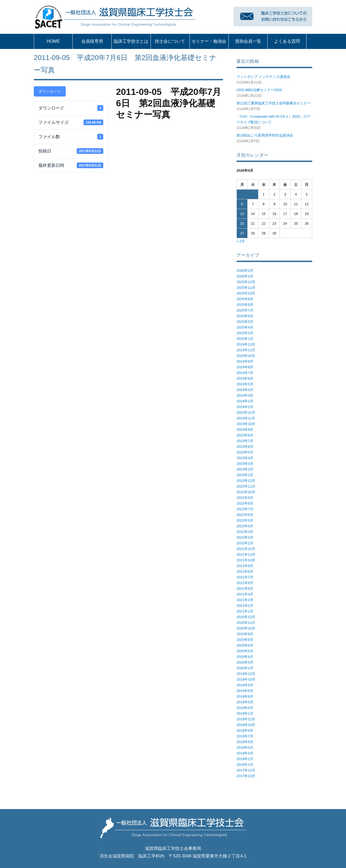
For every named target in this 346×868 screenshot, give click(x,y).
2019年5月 (245, 702)
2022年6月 (245, 515)
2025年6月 (245, 316)
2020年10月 (246, 628)
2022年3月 (245, 532)
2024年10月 (246, 356)
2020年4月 (245, 657)
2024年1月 (245, 407)
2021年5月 (245, 589)
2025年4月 (245, 327)
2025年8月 (245, 305)
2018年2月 (245, 759)
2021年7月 (245, 577)
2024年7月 (245, 373)
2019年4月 (245, 708)
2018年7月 (245, 736)
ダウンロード (50, 91)
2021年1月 (245, 611)
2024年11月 (246, 350)
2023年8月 (245, 435)
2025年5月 (245, 322)
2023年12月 (246, 413)
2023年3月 (245, 464)
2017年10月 (246, 776)
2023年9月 (245, 430)
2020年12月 (246, 617)
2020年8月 (245, 640)
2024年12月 (246, 344)
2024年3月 (245, 395)
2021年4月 (245, 594)
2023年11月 (246, 418)
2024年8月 (245, 367)
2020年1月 (245, 668)
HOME (53, 41)
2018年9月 (245, 730)
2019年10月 (246, 679)
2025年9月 (245, 299)
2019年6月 (245, 696)
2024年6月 (245, 378)
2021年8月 (245, 572)
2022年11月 (246, 486)
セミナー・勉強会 (209, 41)
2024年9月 (245, 361)
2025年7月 (245, 310)
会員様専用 (92, 41)
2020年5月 (245, 651)
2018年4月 (245, 753)
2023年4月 (245, 458)
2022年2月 (245, 537)
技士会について (170, 41)
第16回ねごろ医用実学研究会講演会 (265, 135)
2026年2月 (245, 271)
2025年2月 (245, 333)
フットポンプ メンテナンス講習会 (263, 77)
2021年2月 (245, 606)
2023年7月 (245, 441)
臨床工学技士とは (131, 41)
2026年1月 (245, 276)
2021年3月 (245, 600)
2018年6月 (245, 742)
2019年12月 (246, 674)
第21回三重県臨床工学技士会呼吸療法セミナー (274, 103)
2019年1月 (245, 713)
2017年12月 (246, 770)
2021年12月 (246, 549)
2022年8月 (245, 503)
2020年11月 (246, 623)
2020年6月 (245, 645)
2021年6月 (245, 583)
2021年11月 (246, 554)
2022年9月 (245, 498)
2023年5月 (245, 452)
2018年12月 (246, 719)
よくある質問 (287, 41)
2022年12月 (246, 481)
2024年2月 (245, 401)
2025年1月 (245, 339)
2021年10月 (246, 560)
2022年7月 (245, 509)
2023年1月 (245, 475)
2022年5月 (245, 520)
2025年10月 (246, 293)
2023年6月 (245, 447)
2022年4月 (245, 526)
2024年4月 (245, 390)
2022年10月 (246, 492)
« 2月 (241, 241)
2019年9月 (245, 685)
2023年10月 (246, 424)
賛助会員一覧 (248, 41)
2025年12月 (246, 282)
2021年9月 (245, 566)
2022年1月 (245, 543)
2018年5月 (245, 748)
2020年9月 (245, 634)
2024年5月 (245, 384)
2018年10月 (246, 725)
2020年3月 (245, 662)
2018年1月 (245, 765)
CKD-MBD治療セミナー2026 (259, 90)
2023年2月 (245, 469)
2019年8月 (245, 691)
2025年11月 (246, 288)
